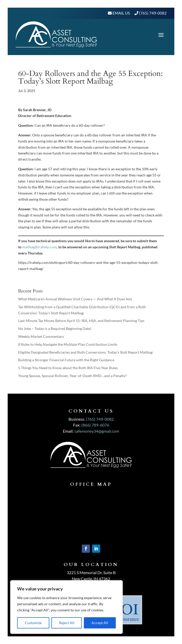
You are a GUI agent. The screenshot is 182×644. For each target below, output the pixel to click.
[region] (66, 607)
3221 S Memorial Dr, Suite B (91, 572)
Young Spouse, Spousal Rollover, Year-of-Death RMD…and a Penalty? (72, 376)
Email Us (121, 13)
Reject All (67, 623)
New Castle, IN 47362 (91, 579)
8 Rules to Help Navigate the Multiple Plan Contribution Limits (68, 344)
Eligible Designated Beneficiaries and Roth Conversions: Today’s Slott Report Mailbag (85, 352)
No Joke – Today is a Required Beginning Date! (55, 329)
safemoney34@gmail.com (97, 431)
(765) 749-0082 (153, 13)
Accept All (100, 623)
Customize (33, 623)
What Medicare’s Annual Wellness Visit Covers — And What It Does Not (75, 299)
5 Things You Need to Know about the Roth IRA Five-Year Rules (68, 368)
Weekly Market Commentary (41, 336)
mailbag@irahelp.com (39, 247)
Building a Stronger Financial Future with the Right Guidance (66, 360)
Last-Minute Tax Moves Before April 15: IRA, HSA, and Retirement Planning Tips (81, 321)
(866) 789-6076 (95, 425)
